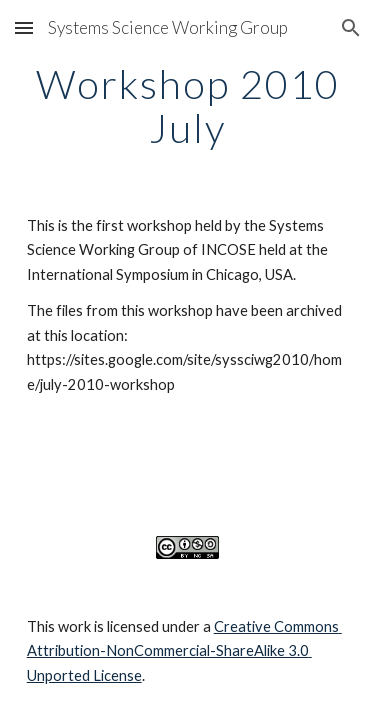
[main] (188, 106)
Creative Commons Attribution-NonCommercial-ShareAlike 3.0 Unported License (184, 651)
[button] (24, 27)
